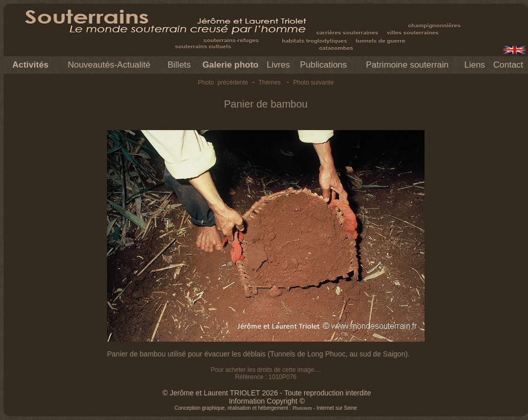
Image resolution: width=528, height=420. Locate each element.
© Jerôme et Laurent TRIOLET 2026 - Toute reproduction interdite (267, 393)
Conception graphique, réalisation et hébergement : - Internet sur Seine (266, 408)
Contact (508, 65)
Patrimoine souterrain (407, 65)
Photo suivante (313, 82)
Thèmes (270, 82)
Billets (179, 65)
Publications (324, 65)
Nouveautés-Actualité (109, 65)
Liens (474, 65)
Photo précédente (223, 82)
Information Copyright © (267, 401)
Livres (278, 65)
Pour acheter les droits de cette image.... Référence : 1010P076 (266, 373)
